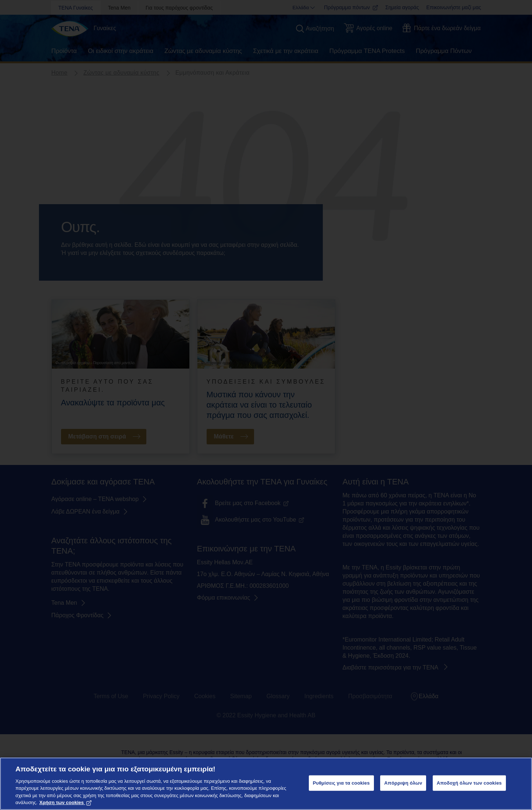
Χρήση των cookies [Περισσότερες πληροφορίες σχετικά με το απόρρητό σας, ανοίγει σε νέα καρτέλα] (65, 802)
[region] (266, 784)
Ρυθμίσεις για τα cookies (341, 783)
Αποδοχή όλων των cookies (469, 783)
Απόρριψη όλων (403, 783)
